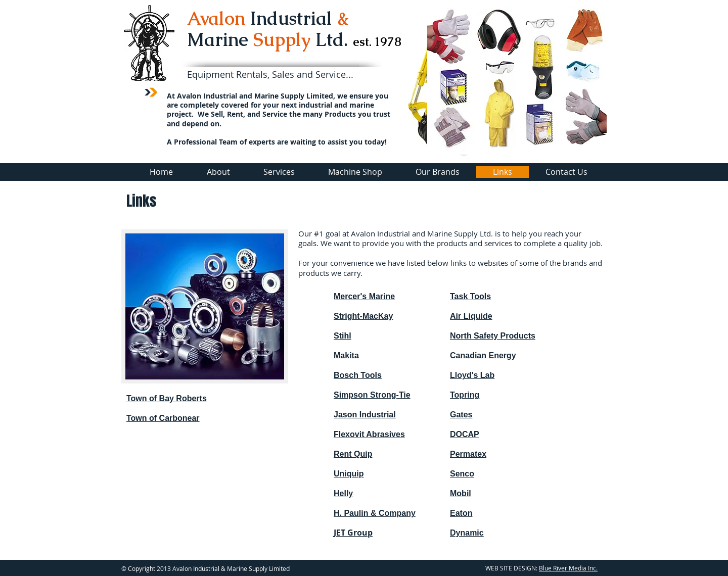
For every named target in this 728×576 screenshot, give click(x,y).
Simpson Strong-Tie (372, 395)
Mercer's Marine (364, 296)
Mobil (461, 493)
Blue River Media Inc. (568, 568)
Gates (461, 415)
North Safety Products (493, 336)
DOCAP (465, 434)
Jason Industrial (365, 415)
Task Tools (470, 296)
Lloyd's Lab (472, 375)
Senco (462, 474)
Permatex (468, 454)
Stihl (343, 336)
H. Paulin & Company (375, 513)
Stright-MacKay (363, 316)
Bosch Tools (358, 375)
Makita (346, 355)
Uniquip (349, 474)
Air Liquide (471, 316)
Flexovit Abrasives (369, 434)
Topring (465, 395)
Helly (343, 493)
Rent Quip (353, 454)
